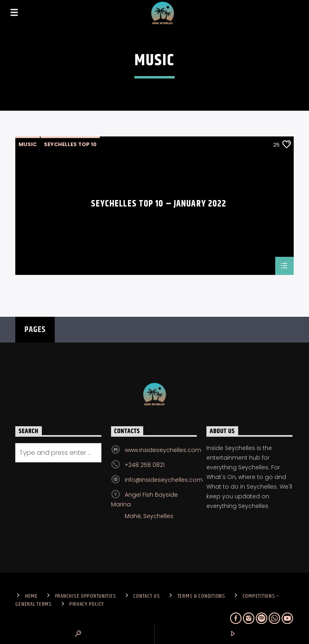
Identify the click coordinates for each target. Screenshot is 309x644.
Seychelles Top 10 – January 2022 (159, 205)
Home (31, 596)
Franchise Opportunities (86, 596)
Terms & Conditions (201, 596)
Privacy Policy (87, 604)
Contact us (146, 596)
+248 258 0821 (145, 465)
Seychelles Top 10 (70, 144)
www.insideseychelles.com (163, 450)
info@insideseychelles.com (164, 480)
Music (28, 144)
